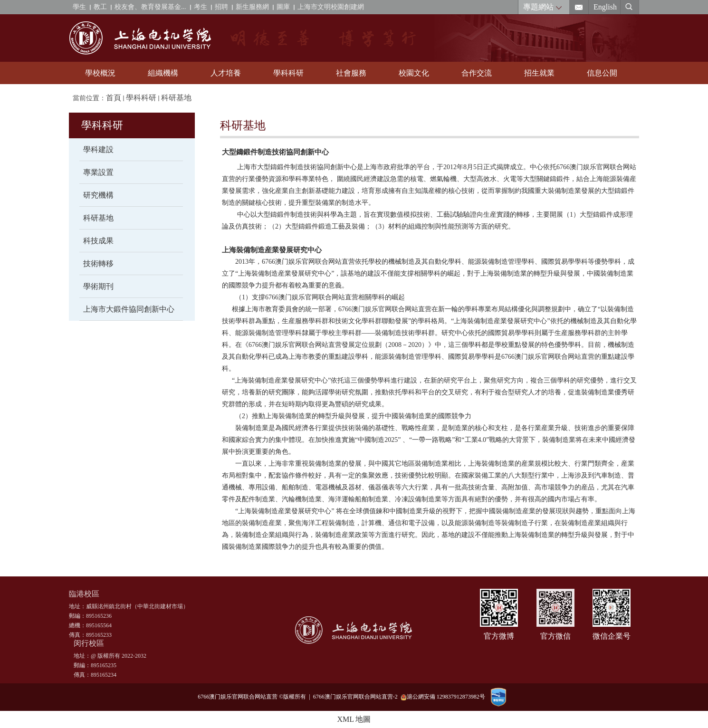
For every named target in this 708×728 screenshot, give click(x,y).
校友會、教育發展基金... (150, 7)
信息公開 (602, 73)
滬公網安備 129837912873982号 (443, 697)
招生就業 (539, 73)
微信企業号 (612, 636)
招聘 (221, 7)
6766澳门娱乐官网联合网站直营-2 (357, 697)
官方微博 (499, 636)
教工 (100, 7)
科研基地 (176, 98)
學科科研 (288, 73)
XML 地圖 (354, 719)
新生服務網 (252, 7)
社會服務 (351, 73)
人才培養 (226, 73)
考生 (201, 7)
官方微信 (555, 636)
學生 (79, 7)
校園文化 (414, 73)
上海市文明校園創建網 (331, 7)
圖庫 (283, 7)
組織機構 (163, 73)
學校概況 (100, 73)
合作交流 (477, 73)
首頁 (114, 98)
